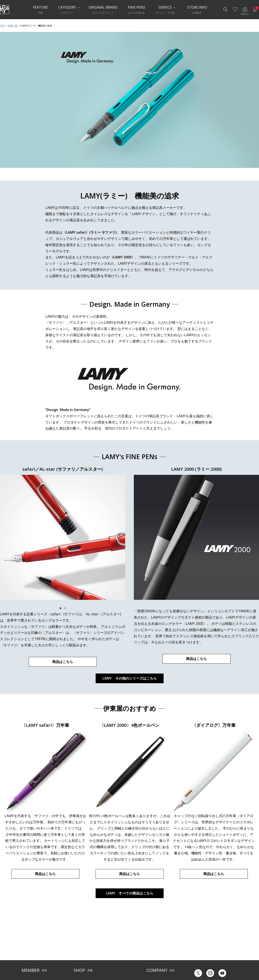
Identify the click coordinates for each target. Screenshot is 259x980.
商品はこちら (63, 662)
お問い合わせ (29, 950)
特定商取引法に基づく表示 (37, 963)
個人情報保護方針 (32, 956)
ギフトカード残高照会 (205, 946)
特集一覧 (13, 26)
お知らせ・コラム (115, 950)
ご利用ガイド (29, 937)
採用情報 (152, 956)
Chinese (233, 962)
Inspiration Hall (83, 943)
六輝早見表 (199, 940)
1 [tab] (60, 608)
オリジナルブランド (158, 943)
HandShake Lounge (85, 950)
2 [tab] (65, 608)
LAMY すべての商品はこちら (130, 893)
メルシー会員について (35, 943)
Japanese (198, 962)
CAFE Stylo (80, 956)
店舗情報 (110, 943)
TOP (2, 26)
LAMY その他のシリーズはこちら (130, 678)
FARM (77, 963)
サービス (110, 937)
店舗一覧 (79, 937)
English (216, 962)
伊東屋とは (153, 937)
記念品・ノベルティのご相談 (163, 950)
